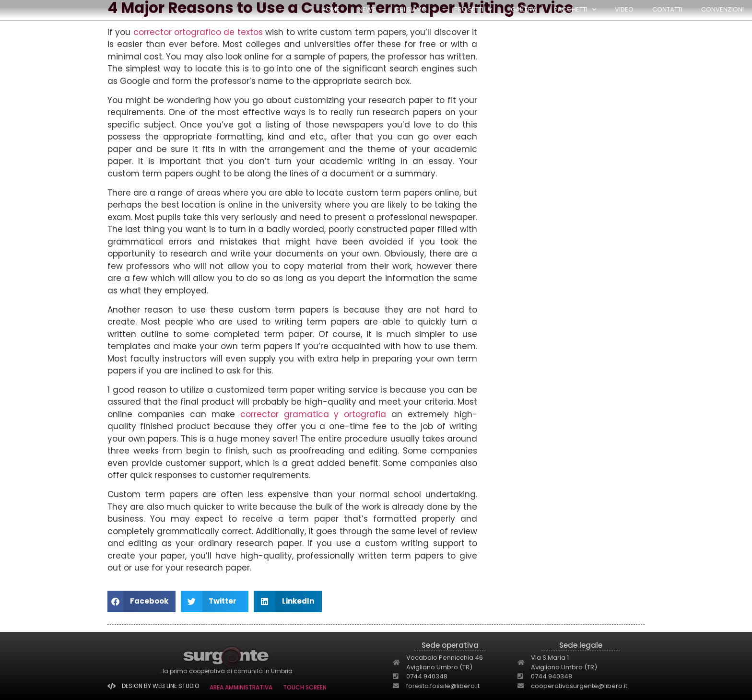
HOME (330, 9)
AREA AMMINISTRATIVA (241, 687)
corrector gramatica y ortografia (313, 414)
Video (624, 9)
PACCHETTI (575, 9)
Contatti (667, 9)
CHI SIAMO (415, 9)
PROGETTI (473, 9)
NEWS (367, 9)
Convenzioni (723, 9)
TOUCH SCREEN (305, 687)
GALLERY (523, 9)
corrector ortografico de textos (198, 32)
